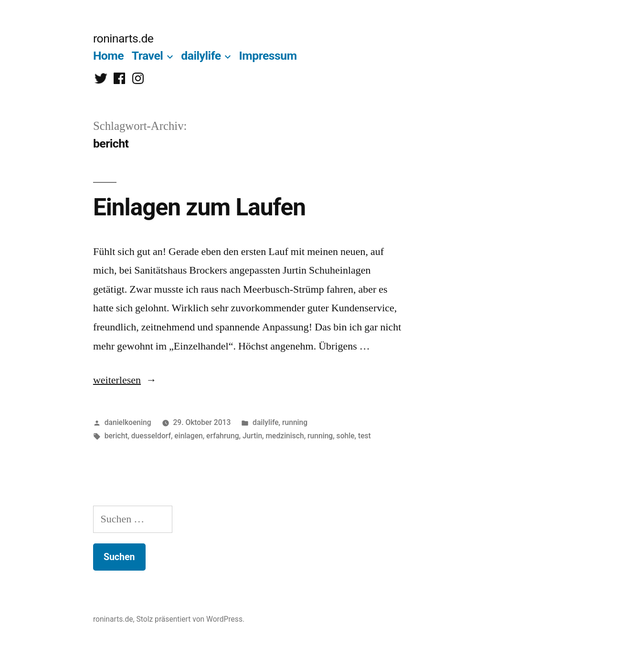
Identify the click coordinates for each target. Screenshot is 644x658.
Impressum (268, 56)
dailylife (201, 56)
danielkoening (128, 422)
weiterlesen (117, 380)
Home (108, 56)
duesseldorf (151, 436)
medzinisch (285, 436)
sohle (346, 436)
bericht (116, 436)
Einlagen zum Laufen (199, 207)
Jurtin (252, 436)
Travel (148, 56)
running (295, 422)
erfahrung (222, 436)
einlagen (188, 436)
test (364, 436)
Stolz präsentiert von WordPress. (191, 619)
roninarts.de (123, 38)
